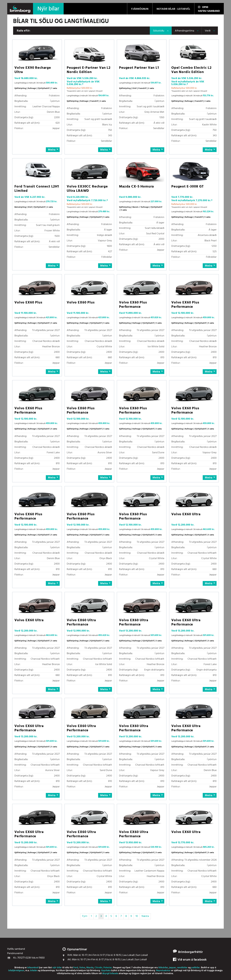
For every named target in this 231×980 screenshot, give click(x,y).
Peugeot (117, 968)
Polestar (108, 968)
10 (137, 916)
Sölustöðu (159, 31)
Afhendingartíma (185, 31)
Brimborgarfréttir (190, 952)
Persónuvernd (15, 954)
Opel (128, 968)
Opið (203, 7)
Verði (208, 31)
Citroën (98, 968)
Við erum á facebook (190, 960)
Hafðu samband (209, 11)
